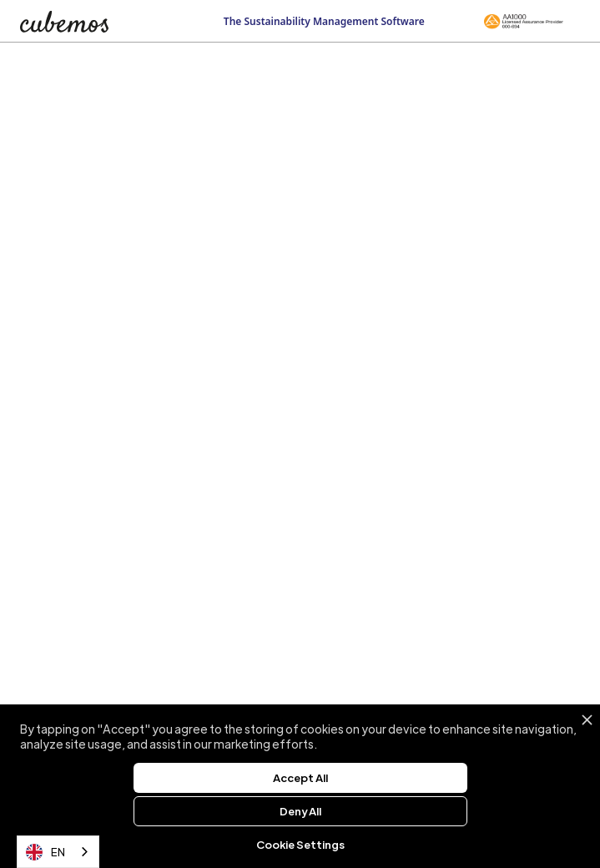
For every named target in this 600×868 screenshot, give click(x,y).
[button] (572, 19)
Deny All (300, 811)
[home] (80, 22)
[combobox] (58, 852)
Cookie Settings (300, 844)
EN (45, 852)
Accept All (300, 777)
